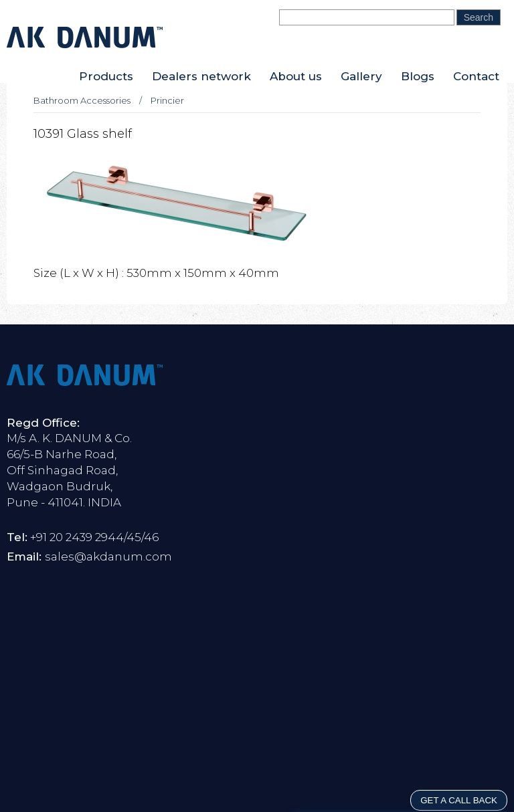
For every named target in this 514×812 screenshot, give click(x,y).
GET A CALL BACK (459, 800)
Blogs (418, 76)
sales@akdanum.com (108, 556)
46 (151, 537)
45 (134, 537)
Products (106, 76)
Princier (167, 100)
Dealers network (201, 76)
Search (479, 17)
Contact (476, 76)
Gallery (361, 76)
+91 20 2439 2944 (77, 537)
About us (296, 76)
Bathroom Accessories (82, 100)
